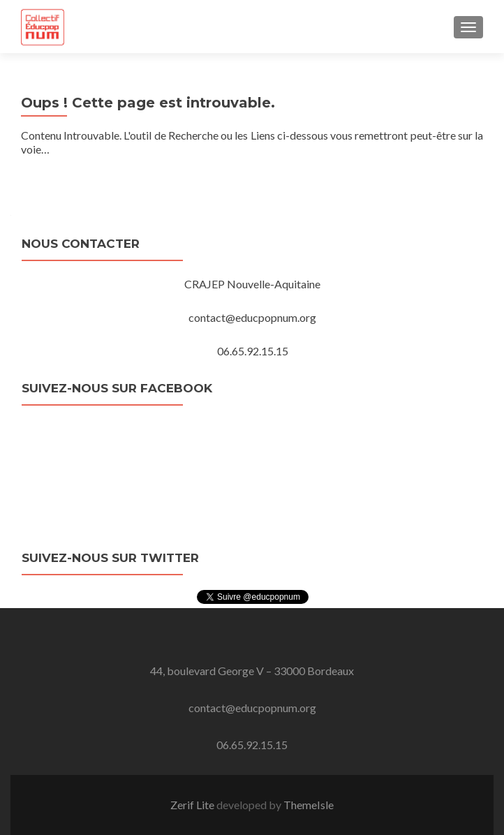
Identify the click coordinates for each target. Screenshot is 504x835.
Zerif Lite (193, 805)
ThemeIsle (309, 805)
